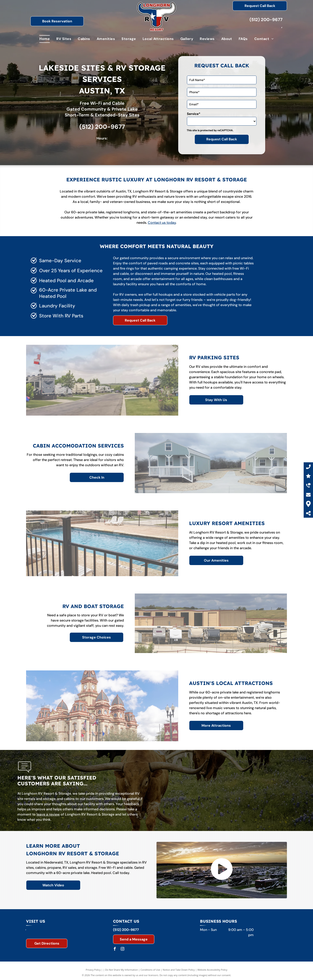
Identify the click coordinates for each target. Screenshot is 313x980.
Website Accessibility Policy (212, 970)
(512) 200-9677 (266, 20)
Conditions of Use (150, 970)
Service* (194, 114)
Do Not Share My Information (122, 970)
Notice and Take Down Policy (179, 970)
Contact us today (162, 223)
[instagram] (123, 949)
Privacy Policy (93, 970)
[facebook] (115, 949)
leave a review (48, 814)
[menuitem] (45, 39)
